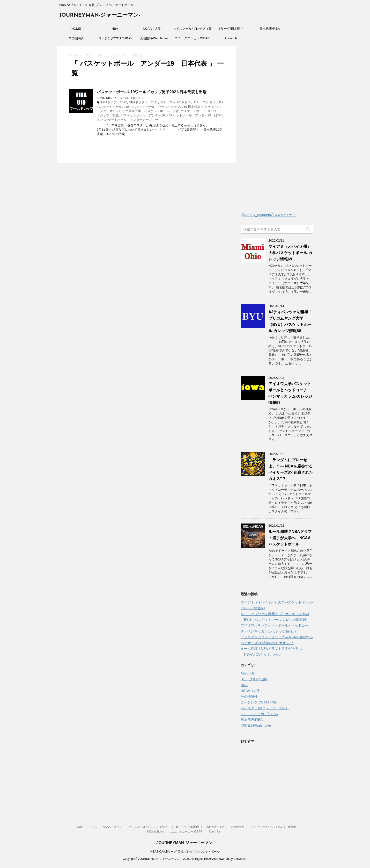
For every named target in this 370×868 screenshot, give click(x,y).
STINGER (240, 859)
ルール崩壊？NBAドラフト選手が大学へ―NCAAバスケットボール (290, 538)
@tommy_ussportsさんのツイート (268, 215)
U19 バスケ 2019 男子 (175, 102)
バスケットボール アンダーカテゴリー (130, 120)
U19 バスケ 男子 (204, 102)
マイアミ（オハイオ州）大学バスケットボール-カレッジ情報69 (290, 253)
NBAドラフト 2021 (144, 102)
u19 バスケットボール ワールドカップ (152, 107)
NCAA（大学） (154, 29)
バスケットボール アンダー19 (143, 115)
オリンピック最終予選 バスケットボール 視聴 (144, 111)
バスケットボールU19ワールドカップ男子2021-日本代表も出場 (152, 92)
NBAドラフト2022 (114, 102)
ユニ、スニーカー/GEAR (192, 38)
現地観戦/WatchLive (154, 38)
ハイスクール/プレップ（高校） (192, 30)
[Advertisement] (277, 130)
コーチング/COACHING (115, 38)
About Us (231, 38)
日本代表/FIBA (270, 29)
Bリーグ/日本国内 (231, 29)
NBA (115, 29)
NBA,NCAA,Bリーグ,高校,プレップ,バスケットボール (185, 852)
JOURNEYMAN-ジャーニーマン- (100, 15)
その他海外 (76, 38)
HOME (76, 29)
